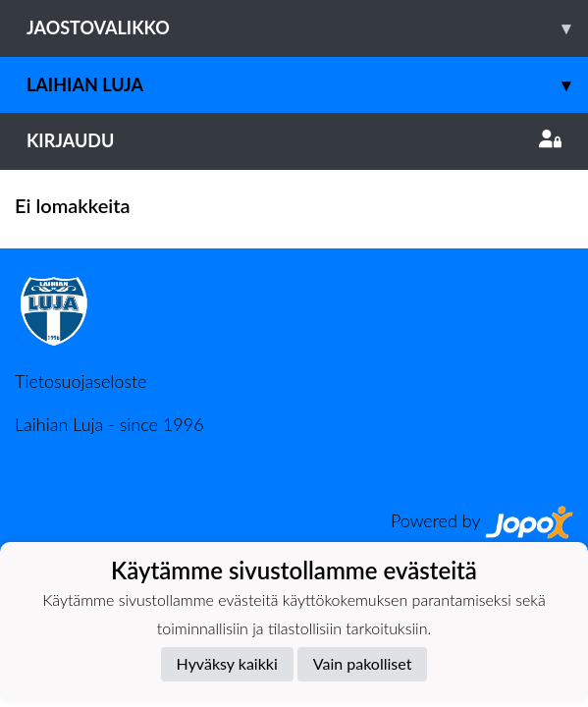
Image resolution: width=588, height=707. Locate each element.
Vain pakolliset (363, 663)
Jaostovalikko (307, 28)
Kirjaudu (294, 140)
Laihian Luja (307, 85)
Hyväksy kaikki (227, 663)
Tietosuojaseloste (80, 381)
